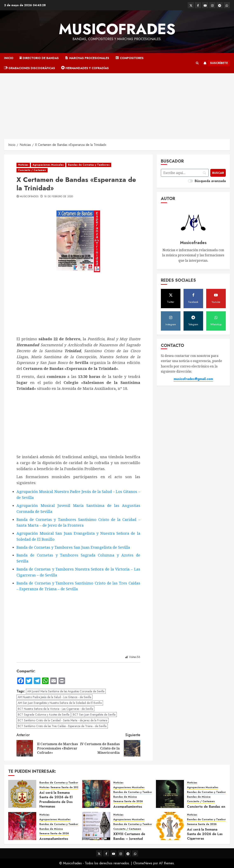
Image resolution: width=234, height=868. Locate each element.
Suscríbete (215, 63)
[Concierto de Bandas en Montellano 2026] (170, 794)
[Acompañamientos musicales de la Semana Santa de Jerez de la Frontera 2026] (96, 794)
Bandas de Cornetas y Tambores (89, 165)
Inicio (9, 58)
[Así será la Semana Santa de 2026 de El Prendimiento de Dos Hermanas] (22, 794)
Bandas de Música (125, 797)
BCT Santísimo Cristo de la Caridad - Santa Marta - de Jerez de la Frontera (63, 720)
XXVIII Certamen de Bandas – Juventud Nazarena (129, 839)
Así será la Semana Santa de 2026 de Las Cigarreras (205, 834)
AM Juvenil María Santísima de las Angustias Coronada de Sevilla (66, 691)
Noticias (23, 165)
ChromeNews (143, 863)
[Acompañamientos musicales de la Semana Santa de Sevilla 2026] (22, 826)
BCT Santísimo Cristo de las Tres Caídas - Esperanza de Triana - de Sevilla (62, 726)
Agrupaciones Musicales (48, 165)
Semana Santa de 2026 (65, 787)
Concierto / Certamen (32, 170)
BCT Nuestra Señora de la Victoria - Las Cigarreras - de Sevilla (55, 709)
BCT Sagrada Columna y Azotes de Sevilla (44, 715)
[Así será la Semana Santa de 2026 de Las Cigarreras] (170, 826)
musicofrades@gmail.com (193, 379)
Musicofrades (117, 29)
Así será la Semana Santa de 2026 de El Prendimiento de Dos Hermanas (56, 799)
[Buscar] (218, 173)
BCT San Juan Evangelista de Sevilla (94, 715)
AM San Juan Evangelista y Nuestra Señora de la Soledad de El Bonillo (60, 703)
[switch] (190, 181)
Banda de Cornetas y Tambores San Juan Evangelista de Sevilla (73, 547)
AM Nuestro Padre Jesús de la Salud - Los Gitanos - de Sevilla (54, 697)
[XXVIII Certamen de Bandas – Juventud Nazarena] (96, 826)
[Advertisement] (117, 104)
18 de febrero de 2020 (58, 197)
